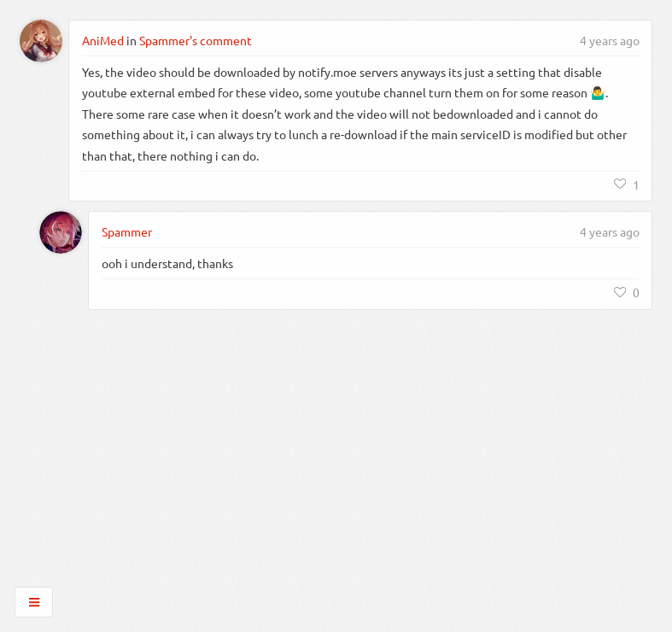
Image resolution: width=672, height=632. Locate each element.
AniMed (103, 40)
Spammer (127, 231)
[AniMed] (41, 41)
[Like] (627, 184)
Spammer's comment (196, 40)
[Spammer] (61, 232)
